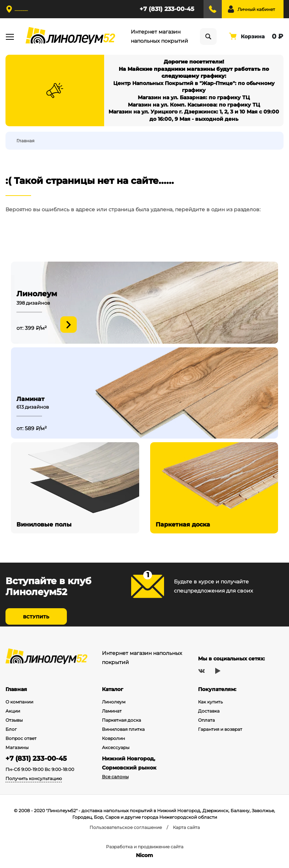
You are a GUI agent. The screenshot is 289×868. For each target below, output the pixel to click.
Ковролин (113, 738)
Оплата (206, 720)
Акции (13, 711)
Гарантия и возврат (220, 729)
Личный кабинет (256, 9)
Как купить (210, 702)
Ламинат (112, 711)
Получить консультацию (34, 778)
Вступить (36, 617)
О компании (19, 702)
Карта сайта (186, 827)
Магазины (17, 747)
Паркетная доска (121, 720)
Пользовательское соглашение (126, 827)
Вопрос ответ (21, 738)
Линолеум (114, 702)
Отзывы (14, 720)
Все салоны (115, 777)
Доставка (209, 711)
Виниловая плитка (123, 729)
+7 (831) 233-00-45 (167, 9)
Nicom (144, 855)
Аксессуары (116, 747)
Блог (11, 729)
